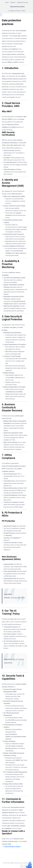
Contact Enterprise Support (12, 847)
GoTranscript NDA (18, 598)
